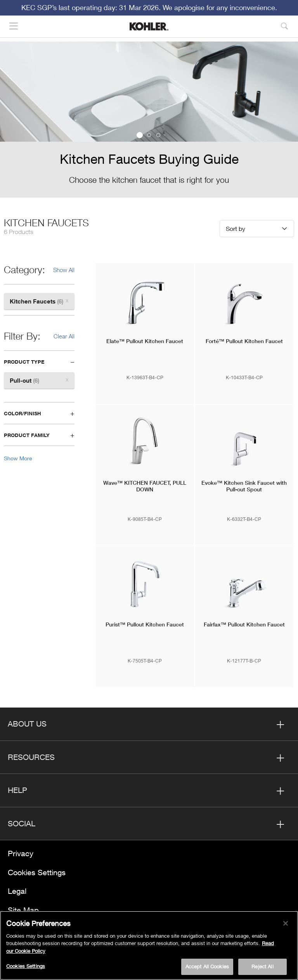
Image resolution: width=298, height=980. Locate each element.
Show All (64, 270)
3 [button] (158, 135)
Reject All (262, 966)
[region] (149, 945)
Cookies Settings (37, 872)
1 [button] (140, 135)
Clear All (64, 336)
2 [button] (149, 135)
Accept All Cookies (207, 966)
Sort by (236, 228)
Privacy (21, 853)
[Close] (286, 923)
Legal (17, 891)
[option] (149, 120)
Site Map (23, 910)
